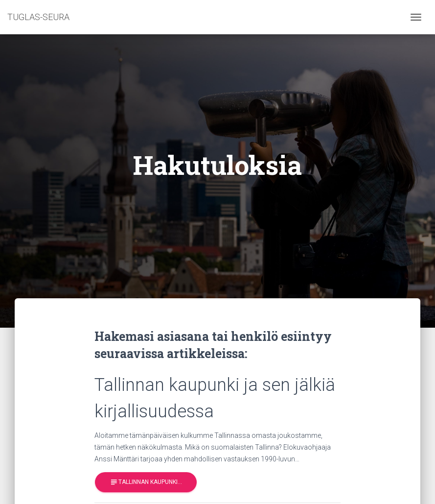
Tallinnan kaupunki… (146, 482)
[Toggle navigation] (416, 17)
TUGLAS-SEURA (38, 17)
